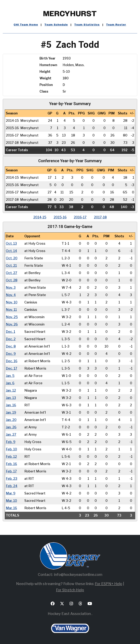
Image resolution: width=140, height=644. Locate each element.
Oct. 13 (11, 243)
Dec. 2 (11, 339)
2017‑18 (100, 217)
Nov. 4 (11, 295)
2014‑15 (40, 217)
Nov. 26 (12, 324)
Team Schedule (56, 25)
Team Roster (116, 25)
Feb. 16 (11, 464)
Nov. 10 (12, 302)
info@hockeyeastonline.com (78, 574)
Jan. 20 (11, 420)
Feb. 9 (11, 442)
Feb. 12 (11, 456)
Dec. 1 (11, 331)
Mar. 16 (11, 508)
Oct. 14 (11, 251)
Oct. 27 (12, 273)
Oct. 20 (12, 258)
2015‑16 (60, 217)
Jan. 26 (11, 427)
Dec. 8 (11, 346)
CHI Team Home (26, 25)
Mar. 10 (11, 500)
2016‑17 (80, 217)
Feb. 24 (12, 486)
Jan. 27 (11, 434)
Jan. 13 (11, 398)
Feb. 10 (11, 449)
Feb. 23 (12, 478)
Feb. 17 (11, 471)
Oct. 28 (12, 280)
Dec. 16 (12, 361)
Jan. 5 (10, 376)
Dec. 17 (12, 368)
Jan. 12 (11, 390)
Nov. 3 (11, 287)
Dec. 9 (11, 354)
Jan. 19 (11, 412)
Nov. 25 (12, 317)
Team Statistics (87, 25)
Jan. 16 (11, 405)
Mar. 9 (11, 493)
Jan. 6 (10, 383)
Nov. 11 (11, 309)
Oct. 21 (11, 265)
